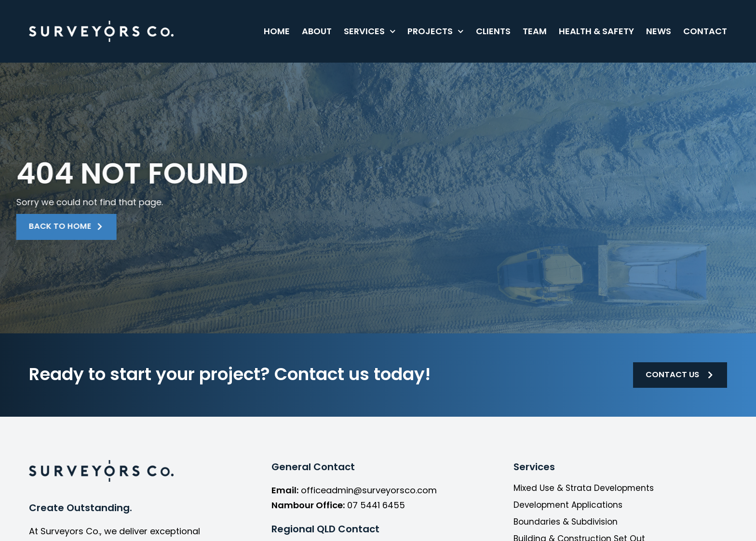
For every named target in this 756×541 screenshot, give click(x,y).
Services (370, 32)
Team (535, 31)
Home (277, 31)
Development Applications (570, 507)
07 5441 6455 (376, 507)
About (317, 31)
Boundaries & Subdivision (568, 524)
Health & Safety (596, 31)
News (659, 31)
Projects (436, 32)
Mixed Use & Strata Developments (586, 490)
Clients (493, 31)
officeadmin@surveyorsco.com (369, 493)
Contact (705, 31)
